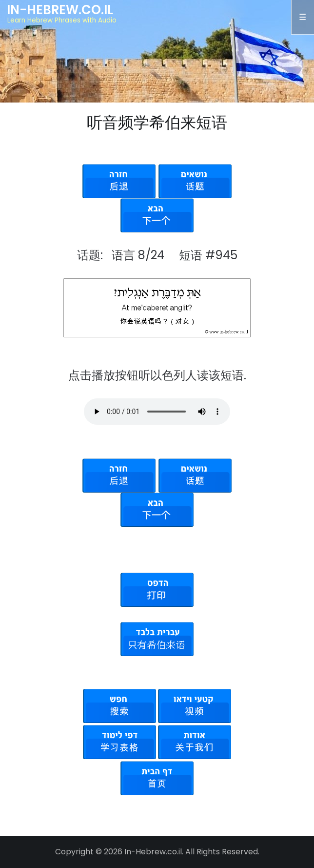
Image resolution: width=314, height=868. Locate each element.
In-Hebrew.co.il (60, 10)
